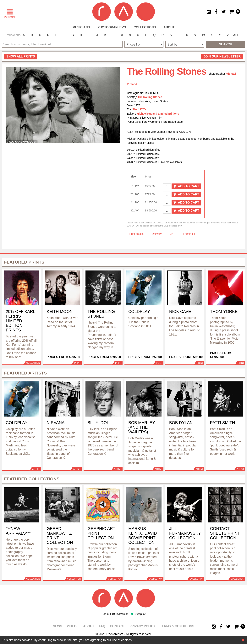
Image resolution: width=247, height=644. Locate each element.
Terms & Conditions (177, 626)
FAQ (102, 626)
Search (226, 44)
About (169, 27)
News (58, 626)
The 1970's (139, 109)
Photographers (112, 27)
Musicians (81, 27)
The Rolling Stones (150, 97)
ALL (236, 35)
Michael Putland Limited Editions (158, 114)
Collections (145, 27)
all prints (21, 56)
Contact (117, 626)
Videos (73, 626)
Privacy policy (142, 626)
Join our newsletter (222, 56)
